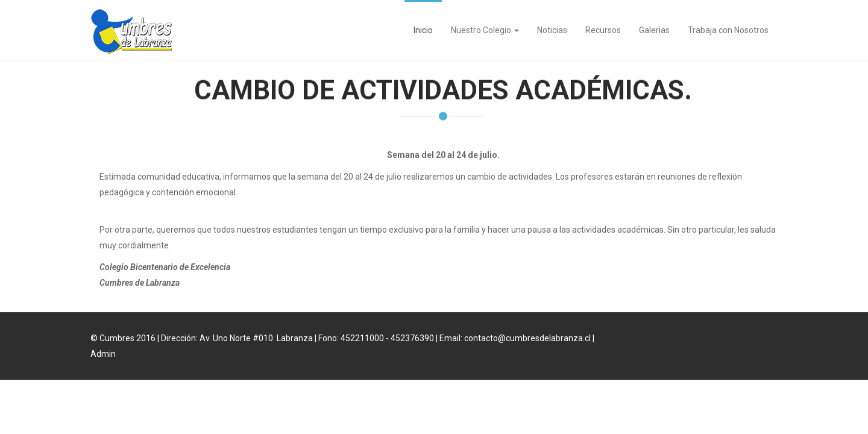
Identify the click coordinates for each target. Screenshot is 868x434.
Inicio (423, 30)
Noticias (552, 30)
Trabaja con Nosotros (728, 30)
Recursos (603, 30)
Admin (103, 354)
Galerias (654, 30)
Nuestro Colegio (485, 30)
